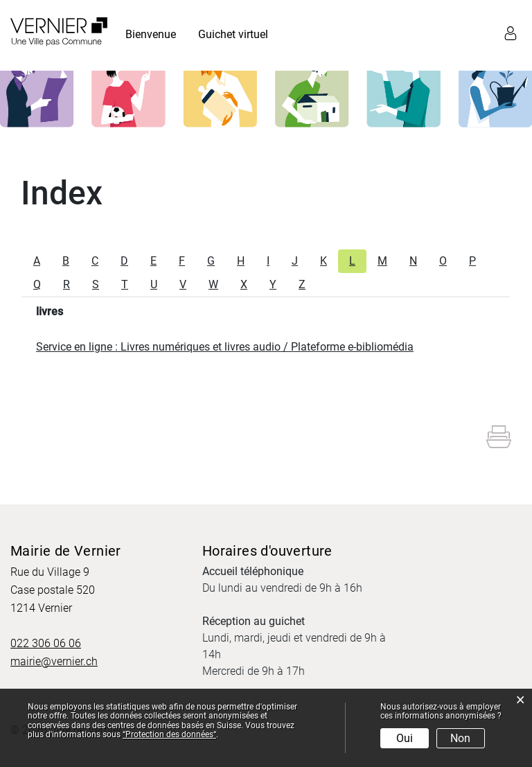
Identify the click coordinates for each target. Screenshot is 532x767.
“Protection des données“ (169, 734)
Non (460, 738)
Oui (405, 738)
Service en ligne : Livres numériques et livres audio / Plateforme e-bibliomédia (225, 347)
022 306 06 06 (46, 643)
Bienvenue (151, 34)
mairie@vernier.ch (54, 661)
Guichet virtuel (233, 34)
